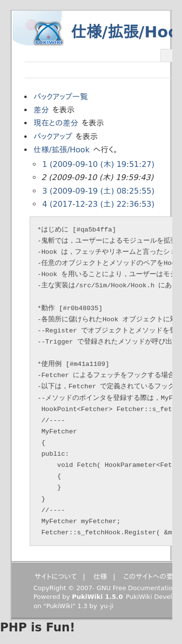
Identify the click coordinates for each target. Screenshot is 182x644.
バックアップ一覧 (61, 97)
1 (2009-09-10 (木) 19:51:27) (98, 164)
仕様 (100, 577)
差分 (41, 110)
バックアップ (53, 137)
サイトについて (56, 577)
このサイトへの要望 (152, 577)
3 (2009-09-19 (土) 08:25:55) (98, 191)
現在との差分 (56, 123)
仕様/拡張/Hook (62, 150)
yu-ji (107, 606)
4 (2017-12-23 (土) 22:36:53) (98, 204)
